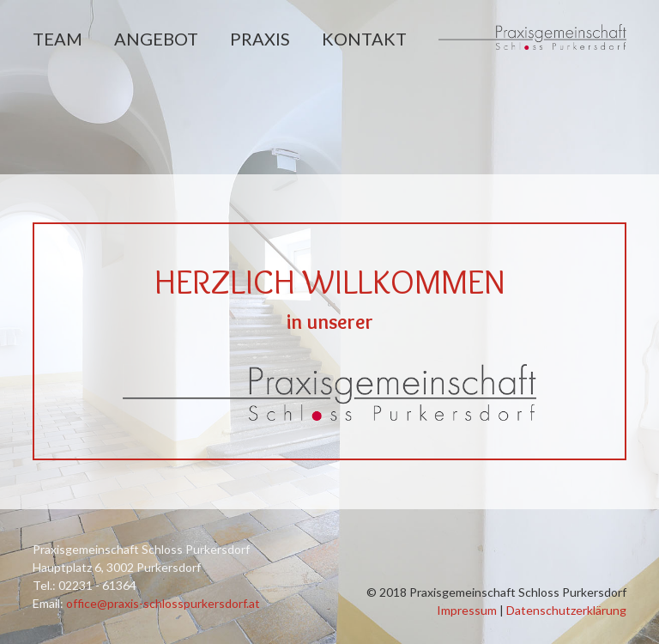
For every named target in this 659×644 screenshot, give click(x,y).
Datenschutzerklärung (566, 610)
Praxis (260, 39)
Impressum (467, 610)
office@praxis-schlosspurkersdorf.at (163, 603)
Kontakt (364, 39)
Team (57, 39)
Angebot (156, 39)
